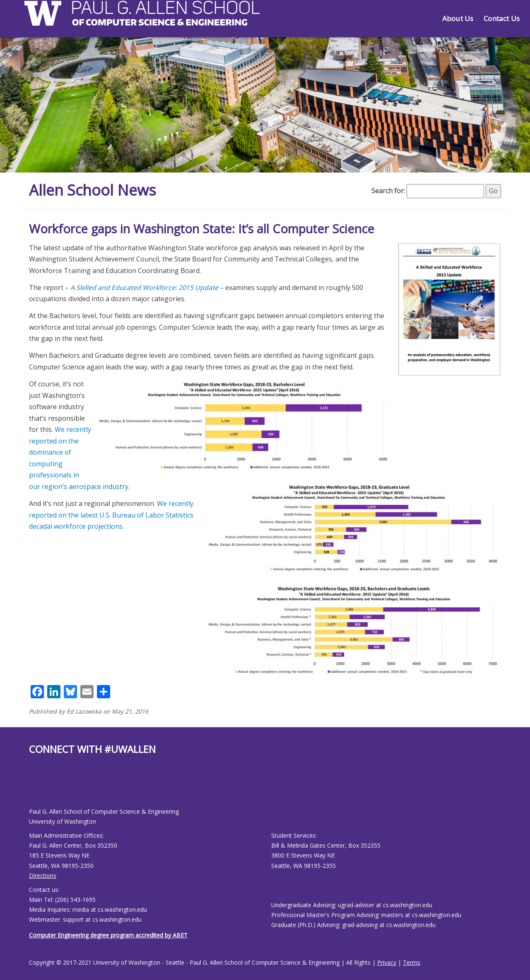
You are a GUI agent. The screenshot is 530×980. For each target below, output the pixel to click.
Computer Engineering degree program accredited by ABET (108, 935)
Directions (43, 876)
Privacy (387, 962)
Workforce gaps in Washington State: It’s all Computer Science (202, 229)
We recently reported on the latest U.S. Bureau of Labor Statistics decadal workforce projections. (111, 515)
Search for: (388, 191)
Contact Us (502, 18)
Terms (412, 962)
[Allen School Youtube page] (35, 788)
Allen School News (93, 190)
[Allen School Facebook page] (31, 788)
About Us (458, 18)
